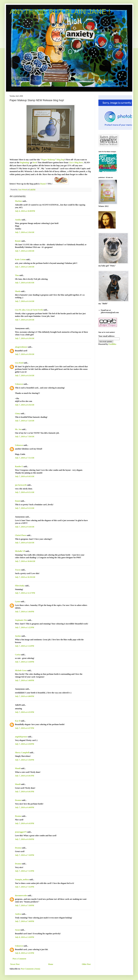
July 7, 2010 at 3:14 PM (25, 646)
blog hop (61, 160)
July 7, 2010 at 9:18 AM (25, 527)
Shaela (18, 291)
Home (51, 964)
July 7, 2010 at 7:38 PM (25, 905)
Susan (17, 930)
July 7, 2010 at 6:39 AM (25, 338)
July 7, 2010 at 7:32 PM (25, 887)
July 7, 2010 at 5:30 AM (25, 267)
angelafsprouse (21, 737)
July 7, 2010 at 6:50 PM (25, 839)
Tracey (18, 570)
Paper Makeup (48, 160)
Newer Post (15, 964)
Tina (17, 275)
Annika (18, 220)
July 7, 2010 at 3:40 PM (25, 680)
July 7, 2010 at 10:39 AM (25, 577)
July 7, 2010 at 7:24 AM (25, 421)
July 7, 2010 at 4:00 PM (25, 696)
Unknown (19, 384)
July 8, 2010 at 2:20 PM (25, 937)
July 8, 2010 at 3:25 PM (25, 953)
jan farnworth (21, 485)
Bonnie (18, 241)
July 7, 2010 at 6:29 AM (25, 320)
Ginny (18, 413)
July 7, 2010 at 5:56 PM (25, 760)
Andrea (18, 914)
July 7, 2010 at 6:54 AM (25, 376)
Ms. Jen (18, 429)
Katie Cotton (20, 259)
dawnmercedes (21, 895)
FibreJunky (20, 586)
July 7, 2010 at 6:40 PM (25, 807)
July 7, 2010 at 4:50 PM (25, 744)
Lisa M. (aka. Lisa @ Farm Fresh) (29, 310)
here (35, 162)
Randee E (19, 466)
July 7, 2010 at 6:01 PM (25, 776)
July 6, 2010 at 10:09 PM (25, 211)
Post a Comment (19, 959)
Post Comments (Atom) (30, 969)
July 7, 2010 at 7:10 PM (25, 855)
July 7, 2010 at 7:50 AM (25, 437)
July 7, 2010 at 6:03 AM (25, 283)
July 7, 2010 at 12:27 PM (25, 593)
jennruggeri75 (21, 832)
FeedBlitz (112, 344)
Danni (43, 184)
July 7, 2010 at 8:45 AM (25, 476)
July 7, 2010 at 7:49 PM (25, 921)
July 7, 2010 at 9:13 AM (25, 508)
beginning (24, 162)
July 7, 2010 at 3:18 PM (25, 662)
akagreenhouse (21, 347)
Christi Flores (21, 535)
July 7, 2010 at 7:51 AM (25, 458)
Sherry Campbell (22, 753)
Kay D (18, 721)
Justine (18, 636)
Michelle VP (20, 551)
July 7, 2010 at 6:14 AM (25, 301)
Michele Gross (21, 670)
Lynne (18, 601)
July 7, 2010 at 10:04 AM (25, 561)
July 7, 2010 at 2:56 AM (25, 232)
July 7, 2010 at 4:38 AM (25, 251)
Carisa (18, 655)
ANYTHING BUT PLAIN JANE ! (60, 12)
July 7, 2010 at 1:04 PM (25, 612)
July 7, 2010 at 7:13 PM (25, 871)
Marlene (18, 201)
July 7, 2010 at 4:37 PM (25, 728)
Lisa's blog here (76, 162)
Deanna (18, 800)
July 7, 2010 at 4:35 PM (25, 712)
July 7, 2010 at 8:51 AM (25, 492)
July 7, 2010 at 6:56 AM (25, 405)
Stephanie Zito (21, 620)
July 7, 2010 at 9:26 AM (25, 543)
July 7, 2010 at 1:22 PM (25, 627)
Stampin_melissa (22, 880)
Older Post (86, 964)
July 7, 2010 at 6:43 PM (25, 823)
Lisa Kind (19, 363)
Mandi (18, 768)
